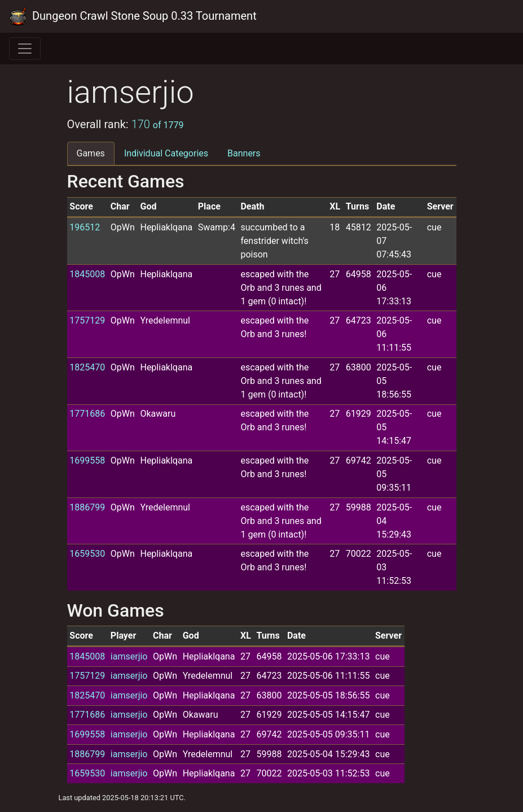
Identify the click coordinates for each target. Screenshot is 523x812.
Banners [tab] (244, 153)
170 (158, 124)
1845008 (87, 274)
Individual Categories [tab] (166, 153)
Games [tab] (91, 153)
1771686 (87, 414)
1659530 (87, 554)
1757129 (87, 320)
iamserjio (129, 656)
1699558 (87, 460)
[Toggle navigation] (25, 49)
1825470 (87, 367)
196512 (85, 227)
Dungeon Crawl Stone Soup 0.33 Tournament (133, 16)
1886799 (87, 507)
